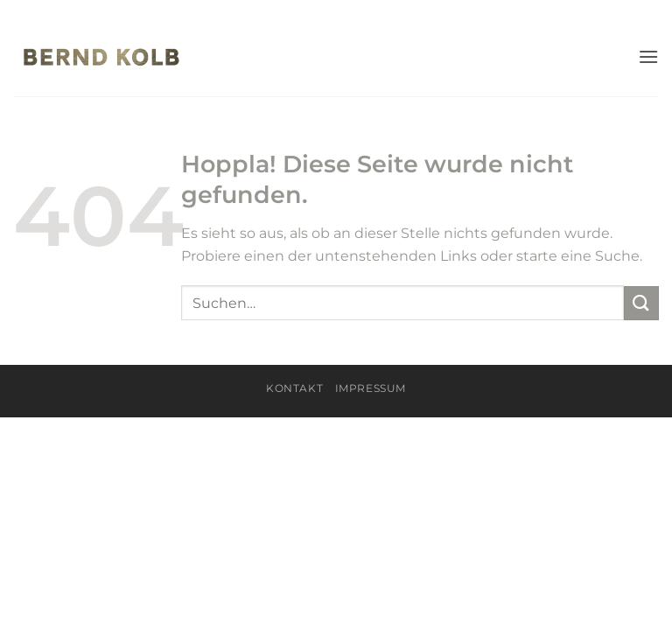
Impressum (371, 388)
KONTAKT (294, 388)
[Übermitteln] (641, 303)
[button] (648, 56)
